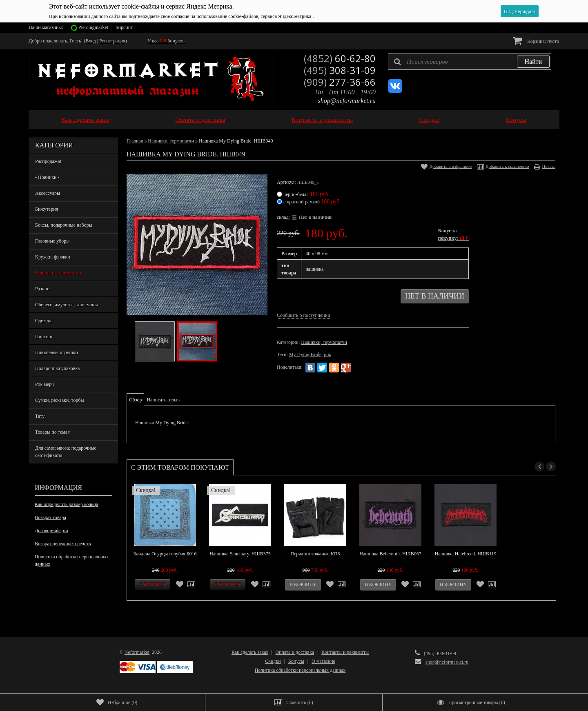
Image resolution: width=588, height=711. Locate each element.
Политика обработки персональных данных (72, 560)
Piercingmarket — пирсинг (106, 27)
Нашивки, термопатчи (58, 273)
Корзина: (536, 41)
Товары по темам (53, 432)
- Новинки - (47, 177)
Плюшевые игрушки (57, 352)
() (117, 702)
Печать (549, 166)
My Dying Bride (305, 354)
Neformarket (137, 652)
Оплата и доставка (200, 119)
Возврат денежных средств (63, 544)
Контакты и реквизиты (322, 119)
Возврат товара (50, 517)
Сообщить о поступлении (304, 315)
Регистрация (112, 41)
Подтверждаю (520, 11)
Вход (91, 41)
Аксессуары (48, 193)
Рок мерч (45, 384)
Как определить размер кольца (66, 504)
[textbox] (470, 62)
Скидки (429, 119)
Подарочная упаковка (57, 368)
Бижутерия (47, 209)
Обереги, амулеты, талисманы (67, 305)
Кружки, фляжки (53, 257)
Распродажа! (48, 161)
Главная (135, 141)
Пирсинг (44, 337)
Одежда (43, 321)
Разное (42, 289)
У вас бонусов (166, 41)
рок (327, 354)
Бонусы (516, 119)
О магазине (323, 661)
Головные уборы (52, 241)
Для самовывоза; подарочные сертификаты (66, 452)
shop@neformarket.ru (347, 101)
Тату (40, 416)
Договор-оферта (51, 530)
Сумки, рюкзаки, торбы (60, 400)
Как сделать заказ (85, 119)
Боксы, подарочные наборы (64, 225)
